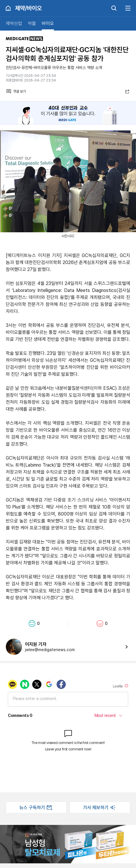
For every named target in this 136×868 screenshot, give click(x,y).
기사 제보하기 (100, 807)
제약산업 (14, 23)
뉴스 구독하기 (36, 807)
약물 (32, 23)
